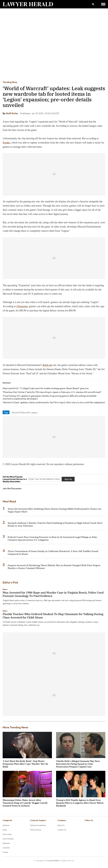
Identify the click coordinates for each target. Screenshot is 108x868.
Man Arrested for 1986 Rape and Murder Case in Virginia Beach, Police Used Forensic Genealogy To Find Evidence (53, 594)
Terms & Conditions (38, 825)
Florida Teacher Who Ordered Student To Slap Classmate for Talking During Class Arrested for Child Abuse (53, 616)
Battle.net (47, 365)
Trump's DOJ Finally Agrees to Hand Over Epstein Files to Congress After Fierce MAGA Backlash (80, 803)
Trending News (10, 82)
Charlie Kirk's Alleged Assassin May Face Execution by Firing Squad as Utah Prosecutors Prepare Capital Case (78, 764)
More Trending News (15, 727)
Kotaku (6, 143)
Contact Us (62, 830)
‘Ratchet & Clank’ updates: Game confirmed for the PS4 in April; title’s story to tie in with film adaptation (54, 402)
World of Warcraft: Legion (24, 412)
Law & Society (8, 839)
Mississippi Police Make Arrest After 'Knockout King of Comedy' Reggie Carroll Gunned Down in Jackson (25, 803)
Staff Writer (12, 113)
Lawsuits (6, 848)
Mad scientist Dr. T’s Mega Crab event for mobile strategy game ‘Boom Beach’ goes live (46, 388)
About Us (61, 825)
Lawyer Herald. (53, 861)
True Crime (7, 834)
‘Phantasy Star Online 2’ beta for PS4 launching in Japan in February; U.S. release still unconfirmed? (52, 392)
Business (6, 843)
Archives (6, 825)
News (5, 589)
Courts (5, 852)
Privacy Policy (36, 830)
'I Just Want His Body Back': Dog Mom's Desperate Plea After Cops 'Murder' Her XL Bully (25, 764)
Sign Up (68, 479)
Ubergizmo (22, 306)
